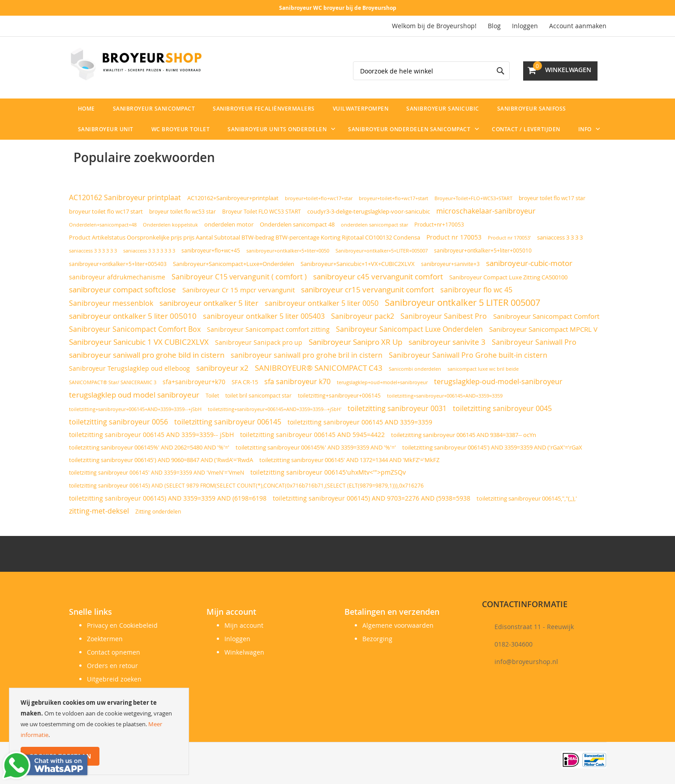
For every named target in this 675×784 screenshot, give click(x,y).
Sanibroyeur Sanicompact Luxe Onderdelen (409, 329)
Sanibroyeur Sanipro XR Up (355, 342)
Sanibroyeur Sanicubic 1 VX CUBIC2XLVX (139, 342)
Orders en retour (112, 666)
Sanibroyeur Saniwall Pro (534, 342)
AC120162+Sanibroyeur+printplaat (233, 198)
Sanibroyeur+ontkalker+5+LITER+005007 (382, 251)
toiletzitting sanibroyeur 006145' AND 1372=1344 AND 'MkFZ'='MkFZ (349, 460)
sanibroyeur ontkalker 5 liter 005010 (133, 316)
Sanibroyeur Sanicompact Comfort (546, 316)
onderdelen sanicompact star (374, 225)
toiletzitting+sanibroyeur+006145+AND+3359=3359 (445, 396)
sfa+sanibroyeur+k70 (194, 382)
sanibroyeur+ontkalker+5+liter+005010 (483, 251)
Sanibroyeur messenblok (111, 303)
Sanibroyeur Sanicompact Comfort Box (135, 329)
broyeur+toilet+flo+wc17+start (393, 198)
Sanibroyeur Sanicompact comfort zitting (268, 329)
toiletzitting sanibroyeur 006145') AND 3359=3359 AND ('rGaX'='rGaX (492, 447)
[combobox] (431, 71)
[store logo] (136, 64)
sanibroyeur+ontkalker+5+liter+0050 (288, 251)
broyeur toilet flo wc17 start (106, 212)
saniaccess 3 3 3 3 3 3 (93, 251)
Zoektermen (105, 639)
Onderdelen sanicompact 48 (297, 225)
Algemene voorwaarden (398, 625)
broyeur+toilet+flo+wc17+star (319, 198)
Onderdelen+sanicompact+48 (103, 225)
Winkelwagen (244, 652)
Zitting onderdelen (158, 512)
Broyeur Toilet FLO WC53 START (262, 212)
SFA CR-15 (245, 382)
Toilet (212, 396)
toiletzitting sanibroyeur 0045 (502, 409)
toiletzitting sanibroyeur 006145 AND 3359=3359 (360, 422)
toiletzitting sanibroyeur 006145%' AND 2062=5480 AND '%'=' (149, 447)
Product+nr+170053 (439, 225)
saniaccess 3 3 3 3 (560, 237)
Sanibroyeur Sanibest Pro (444, 316)
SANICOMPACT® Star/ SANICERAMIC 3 (113, 382)
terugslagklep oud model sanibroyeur (134, 395)
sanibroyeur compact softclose (123, 290)
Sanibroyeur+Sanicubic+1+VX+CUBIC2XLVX (358, 264)
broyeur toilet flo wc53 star (183, 212)
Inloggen (525, 26)
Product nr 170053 (454, 237)
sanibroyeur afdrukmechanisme (117, 277)
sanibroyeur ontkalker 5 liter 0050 (322, 303)
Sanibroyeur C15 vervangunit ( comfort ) (239, 277)
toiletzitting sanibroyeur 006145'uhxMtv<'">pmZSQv (328, 472)
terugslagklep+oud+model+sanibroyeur (382, 382)
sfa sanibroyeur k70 (297, 381)
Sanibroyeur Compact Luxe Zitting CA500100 (508, 277)
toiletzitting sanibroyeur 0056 (118, 422)
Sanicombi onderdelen (415, 369)
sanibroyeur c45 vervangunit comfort (378, 277)
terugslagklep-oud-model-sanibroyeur (498, 381)
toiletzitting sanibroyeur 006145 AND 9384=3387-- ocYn (464, 435)
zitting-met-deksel (99, 511)
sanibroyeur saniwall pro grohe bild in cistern (147, 355)
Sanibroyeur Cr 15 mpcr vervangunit (239, 290)
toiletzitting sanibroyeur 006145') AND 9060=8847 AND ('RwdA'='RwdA (161, 460)
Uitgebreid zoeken (114, 679)
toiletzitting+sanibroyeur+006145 (339, 396)
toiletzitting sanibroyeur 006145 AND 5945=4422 (312, 435)
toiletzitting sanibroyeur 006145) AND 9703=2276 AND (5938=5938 (372, 498)
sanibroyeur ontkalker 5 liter (209, 303)
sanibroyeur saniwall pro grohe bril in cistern (307, 355)
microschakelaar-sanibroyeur (486, 211)
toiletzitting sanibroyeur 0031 (397, 408)
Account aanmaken (578, 26)
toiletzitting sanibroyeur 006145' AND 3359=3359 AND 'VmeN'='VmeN (157, 473)
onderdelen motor (229, 224)
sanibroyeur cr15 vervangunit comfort (368, 290)
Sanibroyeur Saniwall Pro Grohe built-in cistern (468, 355)
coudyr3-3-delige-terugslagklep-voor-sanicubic (369, 212)
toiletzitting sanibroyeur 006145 (228, 422)
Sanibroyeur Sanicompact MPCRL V (543, 329)
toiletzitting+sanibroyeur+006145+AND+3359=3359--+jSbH (135, 409)
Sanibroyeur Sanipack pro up (259, 343)
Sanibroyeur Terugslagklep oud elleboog (129, 368)
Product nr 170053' (509, 238)
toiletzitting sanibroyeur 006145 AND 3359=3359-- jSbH (151, 435)
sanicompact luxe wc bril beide (483, 369)
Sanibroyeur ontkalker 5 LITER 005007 (462, 302)
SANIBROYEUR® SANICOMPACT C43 (319, 368)
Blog (494, 26)
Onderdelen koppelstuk (170, 225)
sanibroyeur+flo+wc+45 (211, 251)
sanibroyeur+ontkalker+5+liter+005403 (118, 264)
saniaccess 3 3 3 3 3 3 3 (149, 251)
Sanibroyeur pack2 (363, 316)
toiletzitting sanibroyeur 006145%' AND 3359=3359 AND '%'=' (316, 447)
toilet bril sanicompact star (258, 396)
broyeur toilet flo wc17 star (552, 198)
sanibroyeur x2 (222, 368)
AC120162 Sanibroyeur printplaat (125, 198)
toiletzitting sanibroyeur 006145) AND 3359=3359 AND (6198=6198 (168, 498)
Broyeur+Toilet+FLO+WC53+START (473, 198)
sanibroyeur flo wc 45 (476, 290)
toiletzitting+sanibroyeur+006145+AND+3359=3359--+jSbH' (275, 409)
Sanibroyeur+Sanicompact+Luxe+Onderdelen (234, 264)
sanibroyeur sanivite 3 (447, 342)
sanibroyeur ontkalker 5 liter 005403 (264, 316)
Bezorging (377, 639)
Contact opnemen (114, 652)
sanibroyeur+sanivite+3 (450, 264)
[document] (99, 731)
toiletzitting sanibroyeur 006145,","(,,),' (527, 498)
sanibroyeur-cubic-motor (529, 263)
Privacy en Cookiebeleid (122, 625)
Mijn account (244, 625)
